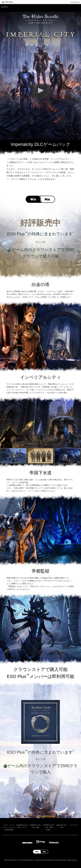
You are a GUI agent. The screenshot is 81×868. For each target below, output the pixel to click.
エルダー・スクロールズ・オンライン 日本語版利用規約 (9, 827)
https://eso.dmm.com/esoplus (46, 816)
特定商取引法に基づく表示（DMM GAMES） (49, 827)
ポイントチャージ (75, 2)
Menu (5, 7)
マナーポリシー (74, 825)
